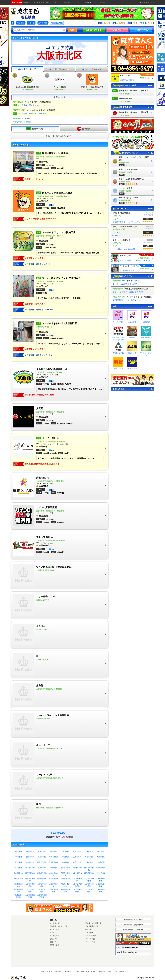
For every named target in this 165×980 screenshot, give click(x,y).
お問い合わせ (119, 972)
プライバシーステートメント (85, 972)
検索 (72, 30)
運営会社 (58, 972)
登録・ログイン (46, 972)
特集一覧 (31, 23)
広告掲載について (105, 972)
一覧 (150, 86)
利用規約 (68, 972)
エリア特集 (43, 23)
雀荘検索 (21, 23)
